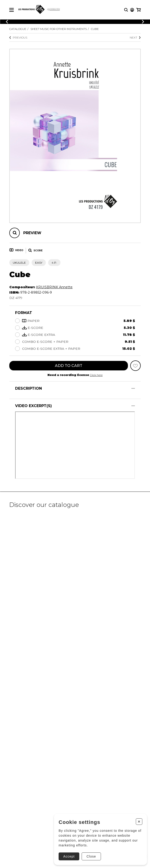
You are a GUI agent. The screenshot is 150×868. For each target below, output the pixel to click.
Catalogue (18, 29)
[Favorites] (135, 366)
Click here (96, 375)
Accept (69, 856)
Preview (32, 233)
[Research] (126, 10)
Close (91, 856)
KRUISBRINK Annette (54, 287)
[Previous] (7, 22)
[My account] (132, 10)
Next (135, 37)
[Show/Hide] (133, 388)
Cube (95, 29)
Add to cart (69, 366)
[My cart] (138, 10)
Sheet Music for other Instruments (59, 29)
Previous (18, 37)
